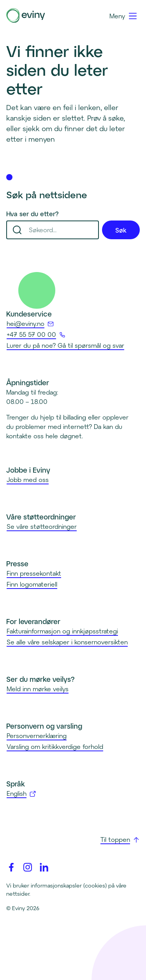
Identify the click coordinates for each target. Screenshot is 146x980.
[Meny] (123, 16)
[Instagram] (28, 867)
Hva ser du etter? (33, 214)
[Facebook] (11, 867)
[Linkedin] (44, 867)
